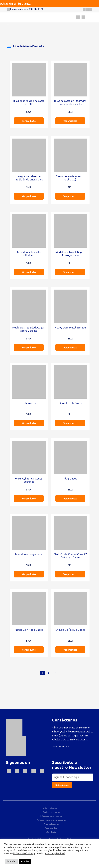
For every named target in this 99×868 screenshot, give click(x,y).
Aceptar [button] (25, 861)
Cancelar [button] (11, 861)
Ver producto (29, 121)
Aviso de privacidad (55, 853)
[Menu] (89, 16)
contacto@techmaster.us (61, 747)
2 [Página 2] (48, 673)
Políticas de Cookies (23, 853)
